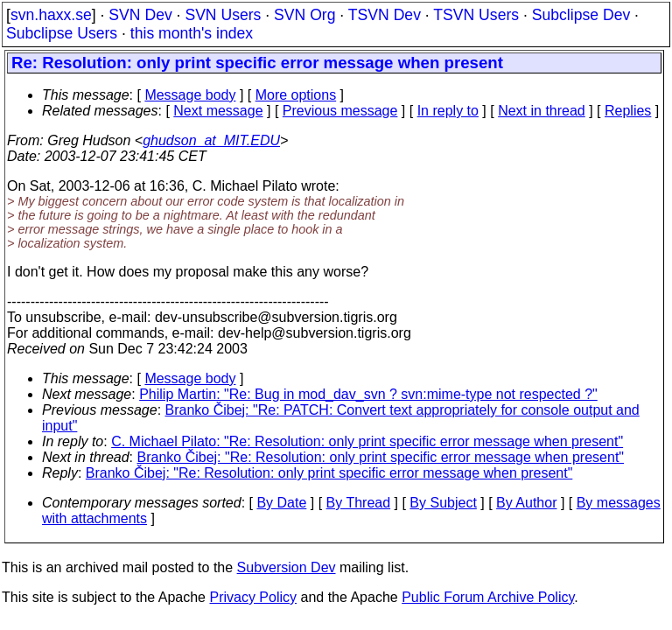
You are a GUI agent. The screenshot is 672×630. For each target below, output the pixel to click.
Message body (190, 95)
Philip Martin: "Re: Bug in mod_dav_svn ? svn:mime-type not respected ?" (368, 394)
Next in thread (542, 111)
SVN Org (304, 15)
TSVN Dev (385, 15)
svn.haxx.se (51, 15)
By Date (281, 503)
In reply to (448, 111)
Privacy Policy (253, 597)
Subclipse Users (62, 33)
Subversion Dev (287, 567)
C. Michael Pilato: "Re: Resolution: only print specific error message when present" (367, 441)
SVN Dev (140, 15)
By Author (526, 503)
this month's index (192, 33)
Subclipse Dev (581, 15)
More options (296, 95)
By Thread (359, 503)
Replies (628, 111)
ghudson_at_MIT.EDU (211, 140)
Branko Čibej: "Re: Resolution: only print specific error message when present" (381, 457)
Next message (218, 111)
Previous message (340, 111)
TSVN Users (476, 15)
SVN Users (223, 15)
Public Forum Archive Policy (488, 597)
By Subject (443, 503)
